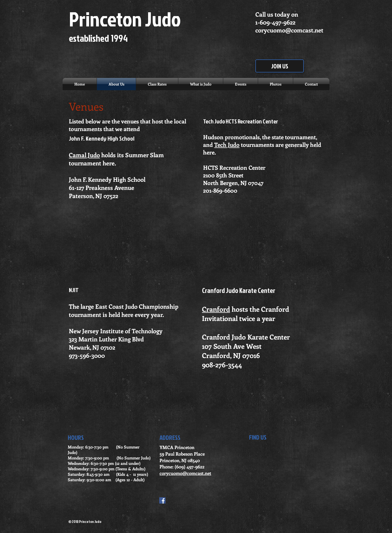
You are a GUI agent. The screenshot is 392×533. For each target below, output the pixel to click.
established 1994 (98, 38)
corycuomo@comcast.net (289, 30)
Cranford (216, 309)
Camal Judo (84, 155)
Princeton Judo (125, 19)
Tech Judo (227, 144)
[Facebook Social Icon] (162, 500)
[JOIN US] (280, 66)
